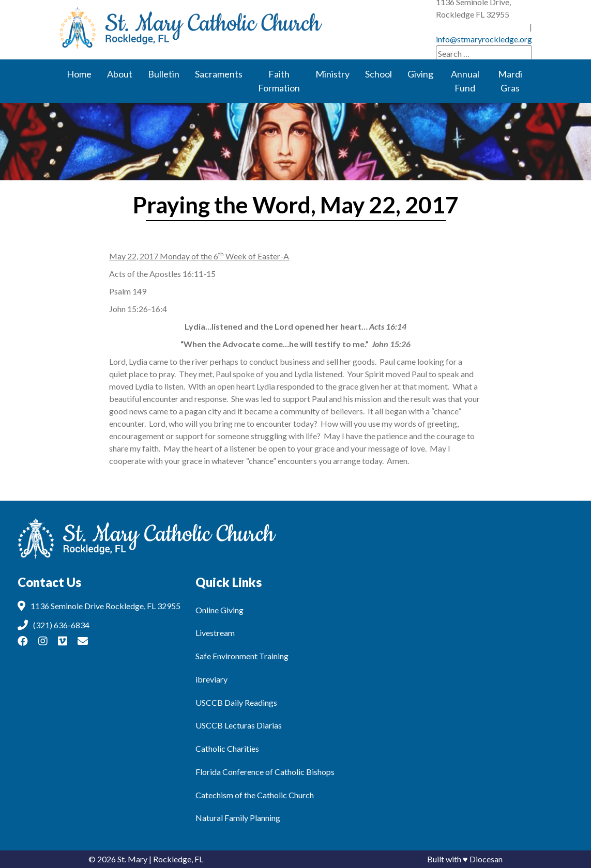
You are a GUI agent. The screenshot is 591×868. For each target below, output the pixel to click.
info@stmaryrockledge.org (484, 27)
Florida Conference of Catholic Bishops (265, 772)
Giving (420, 74)
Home (79, 74)
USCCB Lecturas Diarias (239, 725)
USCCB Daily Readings (236, 702)
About (120, 74)
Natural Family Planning (238, 818)
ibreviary (211, 679)
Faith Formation (279, 81)
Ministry (332, 74)
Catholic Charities (227, 748)
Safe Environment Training (242, 656)
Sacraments (219, 74)
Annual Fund (465, 81)
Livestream (215, 633)
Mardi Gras (510, 81)
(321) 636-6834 (349, 15)
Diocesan (486, 859)
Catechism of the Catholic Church (255, 795)
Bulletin (164, 74)
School (378, 74)
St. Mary (132, 859)
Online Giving (219, 610)
